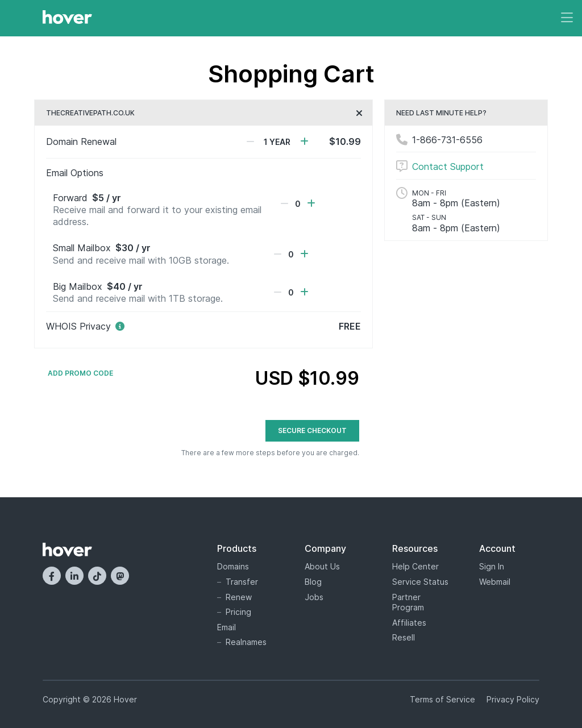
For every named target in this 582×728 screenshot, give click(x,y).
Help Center (415, 566)
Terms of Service (442, 699)
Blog (313, 582)
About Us (322, 566)
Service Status (420, 582)
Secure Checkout (312, 430)
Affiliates (409, 623)
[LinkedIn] (74, 576)
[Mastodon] (120, 576)
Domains (233, 566)
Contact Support (448, 167)
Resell (404, 637)
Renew (239, 597)
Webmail (495, 582)
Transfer (242, 582)
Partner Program (408, 602)
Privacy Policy (513, 699)
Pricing (238, 612)
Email (226, 627)
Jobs (314, 597)
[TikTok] (97, 576)
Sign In (492, 566)
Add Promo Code (80, 373)
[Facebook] (52, 576)
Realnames (246, 642)
